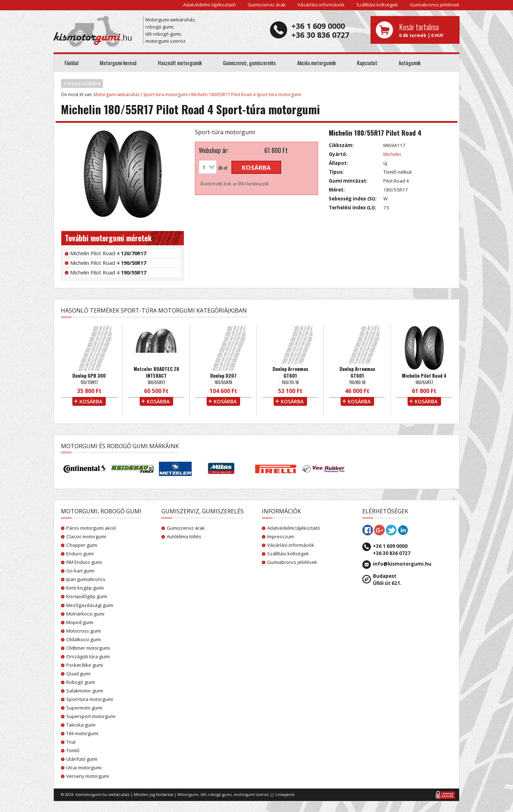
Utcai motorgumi (84, 768)
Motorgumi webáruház (117, 95)
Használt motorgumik (180, 63)
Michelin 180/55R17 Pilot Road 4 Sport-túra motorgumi (246, 95)
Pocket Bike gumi (85, 665)
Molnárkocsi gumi (85, 614)
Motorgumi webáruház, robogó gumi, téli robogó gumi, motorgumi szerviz (171, 30)
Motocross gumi (84, 631)
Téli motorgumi (82, 733)
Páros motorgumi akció (91, 528)
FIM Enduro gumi (84, 562)
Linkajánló (285, 795)
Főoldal (71, 63)
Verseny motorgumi (88, 776)
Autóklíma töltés (184, 536)
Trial (71, 742)
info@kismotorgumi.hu (402, 564)
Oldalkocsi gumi (84, 639)
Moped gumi (80, 622)
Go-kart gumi (80, 571)
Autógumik (410, 63)
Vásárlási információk (321, 5)
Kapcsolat (367, 63)
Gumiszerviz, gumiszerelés (249, 63)
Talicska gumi (81, 725)
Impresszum (281, 536)
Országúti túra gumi (88, 656)
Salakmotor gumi (85, 691)
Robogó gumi (81, 682)
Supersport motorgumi (91, 716)
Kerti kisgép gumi (85, 588)
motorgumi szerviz (251, 795)
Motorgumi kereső (118, 63)
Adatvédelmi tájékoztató (209, 5)
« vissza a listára (82, 83)
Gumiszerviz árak (267, 5)
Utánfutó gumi (82, 759)
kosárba (256, 167)
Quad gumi (78, 674)
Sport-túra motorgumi (165, 95)
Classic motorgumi (86, 536)
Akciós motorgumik (316, 63)
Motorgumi (188, 795)
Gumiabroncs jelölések (435, 5)
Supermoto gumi (84, 708)
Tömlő (73, 750)
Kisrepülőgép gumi (87, 596)
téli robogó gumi (216, 795)
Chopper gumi (82, 545)
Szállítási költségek (377, 5)
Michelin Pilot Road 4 (108, 253)
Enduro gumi (80, 554)
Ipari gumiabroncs (86, 579)
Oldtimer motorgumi (88, 648)
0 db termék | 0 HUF (427, 30)
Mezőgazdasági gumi (90, 605)
